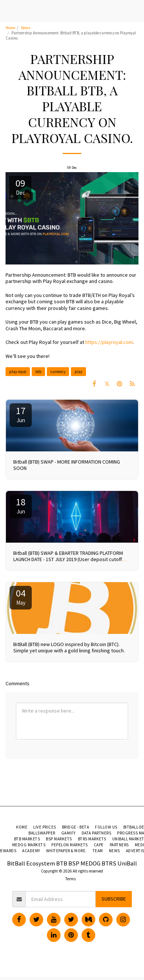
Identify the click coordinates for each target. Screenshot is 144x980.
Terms (71, 879)
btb (38, 372)
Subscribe (114, 899)
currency (58, 372)
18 (21, 505)
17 (21, 414)
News (26, 28)
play (78, 372)
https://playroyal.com (109, 342)
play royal (18, 372)
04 (21, 597)
